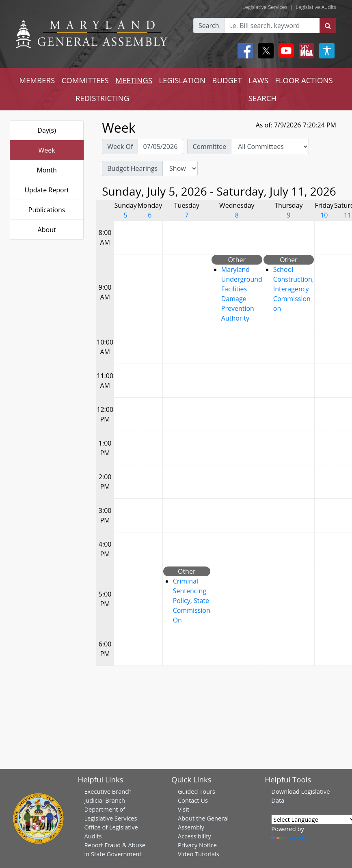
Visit (184, 809)
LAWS (258, 80)
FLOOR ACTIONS (304, 80)
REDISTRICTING (103, 98)
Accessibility (194, 836)
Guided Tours (197, 791)
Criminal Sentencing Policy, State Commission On (192, 601)
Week (47, 150)
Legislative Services (265, 7)
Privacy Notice (197, 845)
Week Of (120, 146)
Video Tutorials (199, 854)
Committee (209, 146)
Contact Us (193, 800)
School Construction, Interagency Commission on (294, 289)
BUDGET (227, 80)
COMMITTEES (85, 80)
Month (46, 170)
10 (324, 215)
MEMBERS (37, 80)
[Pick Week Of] (160, 146)
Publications (47, 210)
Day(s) (47, 130)
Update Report (47, 190)
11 (348, 215)
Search (209, 26)
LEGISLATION (182, 80)
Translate (292, 838)
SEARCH (262, 98)
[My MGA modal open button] (305, 51)
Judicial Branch (105, 800)
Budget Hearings (132, 168)
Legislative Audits (316, 7)
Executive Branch (108, 791)
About (47, 230)
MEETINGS (134, 80)
